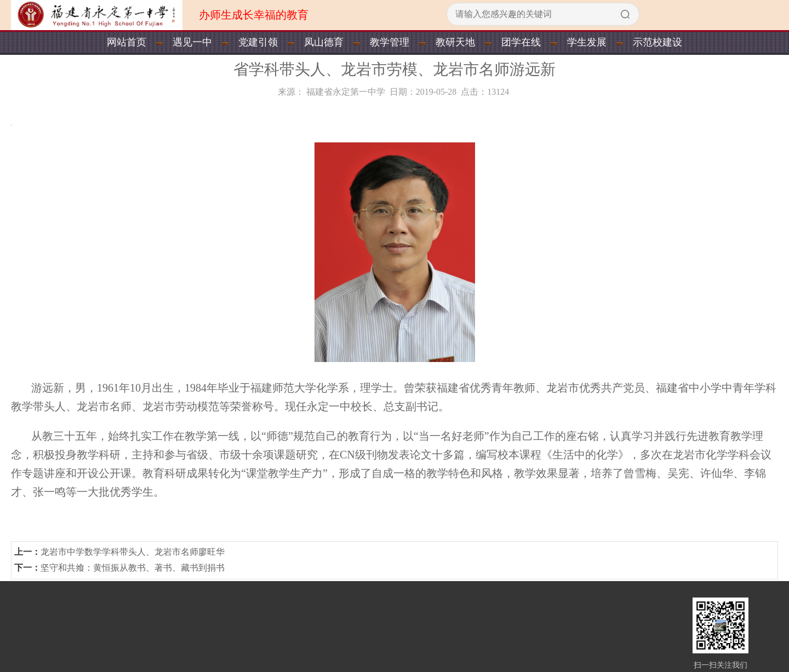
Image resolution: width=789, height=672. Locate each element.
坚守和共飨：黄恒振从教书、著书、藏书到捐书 (133, 568)
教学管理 (390, 42)
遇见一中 (192, 42)
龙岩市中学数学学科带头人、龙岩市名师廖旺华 (133, 552)
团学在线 (521, 42)
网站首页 (127, 42)
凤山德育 (324, 42)
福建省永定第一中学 (346, 92)
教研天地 (455, 42)
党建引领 (258, 42)
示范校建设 (658, 42)
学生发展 (587, 42)
